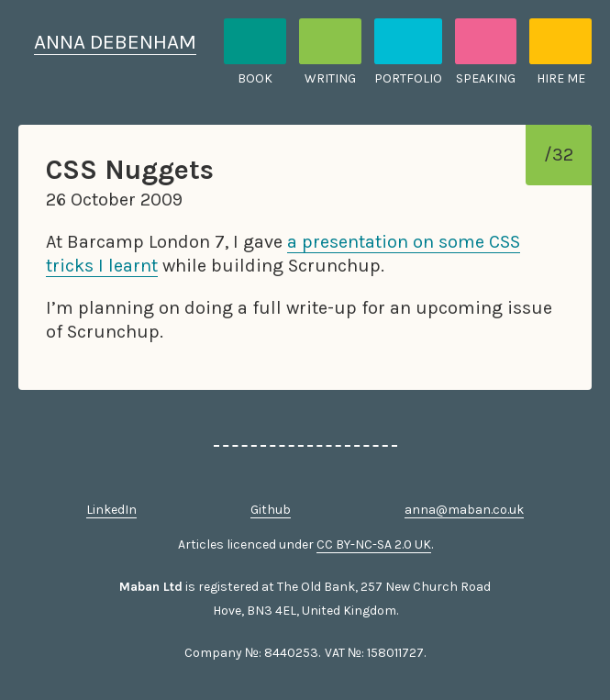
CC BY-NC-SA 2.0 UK (374, 544)
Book (255, 78)
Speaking (486, 78)
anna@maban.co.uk (464, 510)
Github (271, 510)
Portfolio (408, 78)
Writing (330, 78)
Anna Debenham (115, 42)
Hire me (561, 78)
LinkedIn (111, 510)
